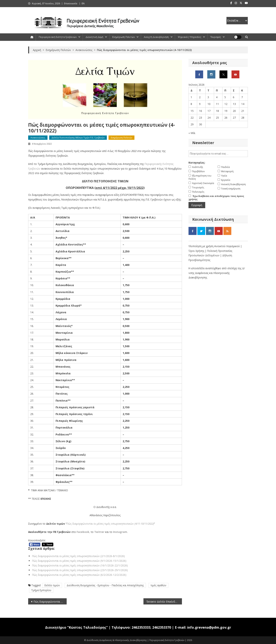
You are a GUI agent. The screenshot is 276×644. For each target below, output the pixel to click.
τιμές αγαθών (158, 585)
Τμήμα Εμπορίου (41, 590)
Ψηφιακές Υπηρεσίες (190, 37)
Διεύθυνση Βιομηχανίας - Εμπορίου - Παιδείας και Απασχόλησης (105, 585)
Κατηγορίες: (197, 163)
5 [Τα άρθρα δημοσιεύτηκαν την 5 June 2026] (225, 97)
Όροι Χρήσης (197, 251)
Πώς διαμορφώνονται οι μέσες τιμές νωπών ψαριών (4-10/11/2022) (50, 602)
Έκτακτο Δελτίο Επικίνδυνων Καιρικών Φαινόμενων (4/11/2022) (164, 602)
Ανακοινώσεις (38, 138)
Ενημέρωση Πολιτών (124, 37)
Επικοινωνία (71, 3)
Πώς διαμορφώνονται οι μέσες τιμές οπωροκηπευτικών (110, 524)
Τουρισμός (216, 37)
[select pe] (237, 21)
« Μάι (192, 133)
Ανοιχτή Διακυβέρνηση (156, 37)
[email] (218, 154)
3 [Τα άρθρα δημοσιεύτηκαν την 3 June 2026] (208, 97)
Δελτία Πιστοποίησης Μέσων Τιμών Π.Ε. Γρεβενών (78, 138)
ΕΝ (83, 3)
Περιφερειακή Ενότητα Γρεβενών (58, 37)
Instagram (120, 532)
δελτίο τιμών (52, 585)
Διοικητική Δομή (94, 37)
